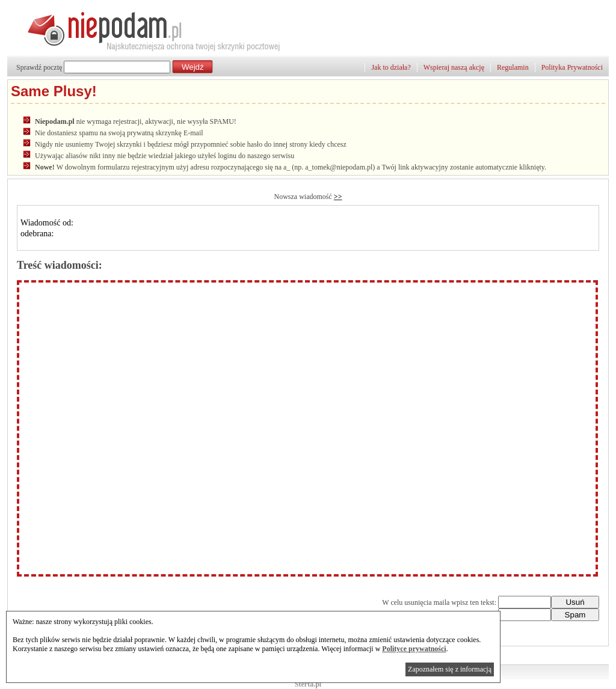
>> (338, 197)
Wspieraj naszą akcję (454, 67)
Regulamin (513, 67)
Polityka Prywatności (572, 67)
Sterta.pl (308, 684)
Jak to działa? (391, 67)
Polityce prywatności (414, 649)
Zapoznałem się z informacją (450, 669)
